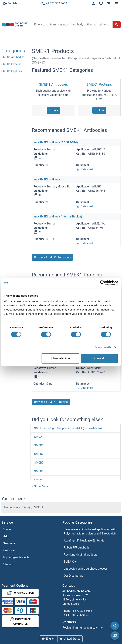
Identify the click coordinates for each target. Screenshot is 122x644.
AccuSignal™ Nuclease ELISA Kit (84, 541)
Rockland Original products (81, 555)
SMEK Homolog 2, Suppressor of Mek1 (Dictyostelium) (68, 428)
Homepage (11, 507)
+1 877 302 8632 (54, 4)
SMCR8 (39, 445)
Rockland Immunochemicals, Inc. (83, 628)
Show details (103, 347)
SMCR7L (40, 454)
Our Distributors (74, 576)
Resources (9, 550)
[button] (40, 486)
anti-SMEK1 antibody (47, 179)
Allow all (99, 358)
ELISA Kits (70, 562)
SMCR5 (39, 471)
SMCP (38, 480)
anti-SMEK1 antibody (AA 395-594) (56, 142)
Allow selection (60, 358)
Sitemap (8, 564)
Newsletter (9, 543)
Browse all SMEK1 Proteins (51, 402)
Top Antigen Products (16, 557)
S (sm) (26, 507)
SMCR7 (39, 463)
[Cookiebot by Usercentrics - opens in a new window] (103, 283)
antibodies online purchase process (86, 569)
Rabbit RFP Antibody (77, 548)
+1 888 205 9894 (78, 615)
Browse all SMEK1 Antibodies (52, 257)
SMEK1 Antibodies (53, 84)
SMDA (38, 437)
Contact (8, 529)
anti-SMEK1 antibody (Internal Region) (58, 217)
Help (6, 536)
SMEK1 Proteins (99, 84)
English (10, 4)
